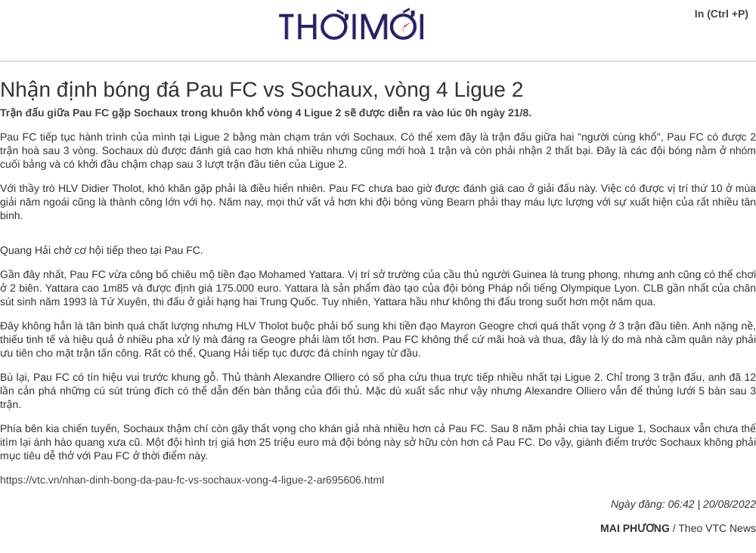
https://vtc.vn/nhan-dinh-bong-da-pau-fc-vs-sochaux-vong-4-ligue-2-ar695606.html (192, 480)
